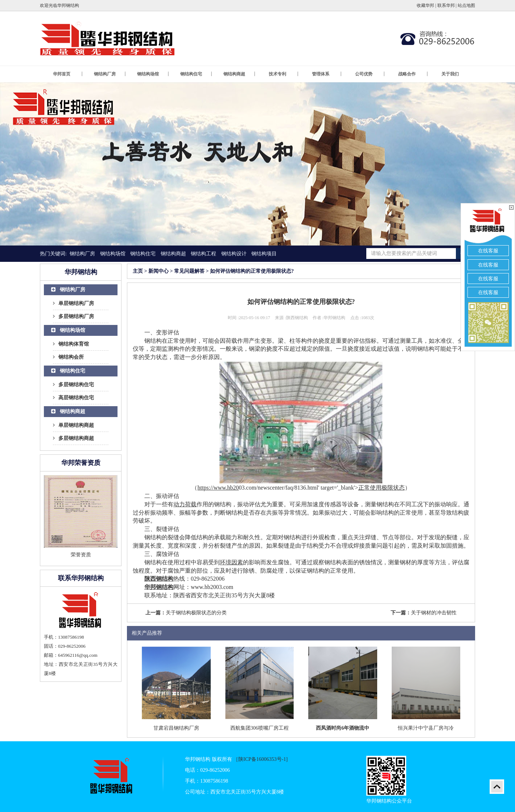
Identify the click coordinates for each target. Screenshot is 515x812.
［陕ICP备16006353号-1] (260, 759)
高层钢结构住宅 (73, 398)
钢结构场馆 (153, 74)
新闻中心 (158, 271)
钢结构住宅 (197, 74)
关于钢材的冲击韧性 (434, 613)
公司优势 (370, 74)
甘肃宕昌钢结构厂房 (176, 728)
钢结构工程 (203, 254)
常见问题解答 (189, 271)
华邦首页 (68, 74)
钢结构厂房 (110, 74)
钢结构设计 (234, 254)
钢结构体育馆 (71, 344)
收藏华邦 (425, 5)
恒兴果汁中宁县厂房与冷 (426, 728)
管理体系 (327, 74)
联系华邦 (446, 5)
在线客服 (488, 251)
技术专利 (284, 74)
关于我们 (450, 74)
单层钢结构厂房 (73, 303)
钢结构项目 (264, 254)
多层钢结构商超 (73, 438)
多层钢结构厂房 (73, 316)
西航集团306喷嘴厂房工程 (259, 728)
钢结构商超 (240, 74)
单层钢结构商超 (73, 425)
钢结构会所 (68, 357)
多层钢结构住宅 (73, 385)
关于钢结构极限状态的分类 (196, 613)
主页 (138, 271)
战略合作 (413, 74)
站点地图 (466, 5)
